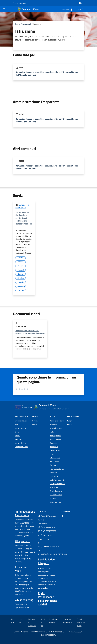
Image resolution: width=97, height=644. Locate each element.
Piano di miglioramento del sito (82, 622)
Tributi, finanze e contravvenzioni (56, 493)
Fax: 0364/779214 (47, 527)
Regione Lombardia (20, 3)
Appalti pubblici (55, 436)
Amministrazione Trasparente (25, 513)
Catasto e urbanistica (54, 445)
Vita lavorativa (55, 502)
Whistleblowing (24, 600)
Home (18, 24)
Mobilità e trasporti (57, 480)
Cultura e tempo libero (56, 452)
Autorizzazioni (55, 439)
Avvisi (34, 424)
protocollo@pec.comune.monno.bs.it (48, 552)
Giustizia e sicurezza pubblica (57, 467)
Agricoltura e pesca (57, 421)
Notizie (35, 421)
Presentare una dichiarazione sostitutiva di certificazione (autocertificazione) (24, 218)
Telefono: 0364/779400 (43, 522)
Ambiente (53, 424)
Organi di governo (22, 421)
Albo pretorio (22, 541)
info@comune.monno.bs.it (48, 545)
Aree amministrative (20, 426)
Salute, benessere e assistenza (57, 486)
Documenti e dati (21, 447)
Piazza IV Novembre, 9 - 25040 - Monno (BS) (48, 516)
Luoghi (70, 421)
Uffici (17, 432)
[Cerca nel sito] (83, 9)
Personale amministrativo (21, 441)
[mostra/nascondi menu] (4, 9)
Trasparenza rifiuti (22, 569)
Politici (17, 436)
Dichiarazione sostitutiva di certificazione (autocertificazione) (30, 332)
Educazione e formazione (55, 460)
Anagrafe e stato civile (56, 430)
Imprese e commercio (54, 474)
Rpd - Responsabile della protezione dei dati (48, 599)
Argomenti (27, 24)
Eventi (70, 424)
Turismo (53, 498)
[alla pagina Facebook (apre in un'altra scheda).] (71, 9)
